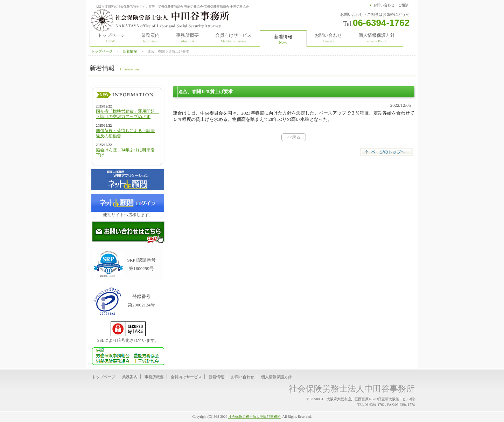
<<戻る (294, 137)
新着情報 (130, 51)
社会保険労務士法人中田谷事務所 (254, 417)
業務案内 (150, 38)
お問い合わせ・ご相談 (391, 5)
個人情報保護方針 (377, 38)
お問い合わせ (328, 38)
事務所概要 (187, 38)
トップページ (111, 38)
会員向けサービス (233, 38)
